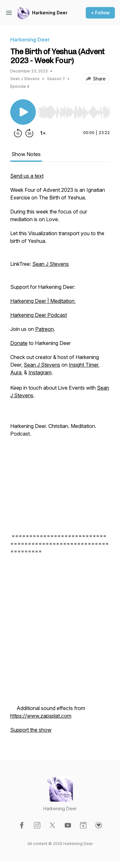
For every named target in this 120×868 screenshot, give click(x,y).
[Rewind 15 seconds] (18, 133)
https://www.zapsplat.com (41, 716)
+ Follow (100, 13)
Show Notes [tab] (26, 154)
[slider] (74, 112)
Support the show (31, 730)
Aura (16, 372)
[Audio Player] (74, 110)
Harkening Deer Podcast (39, 315)
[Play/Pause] (23, 112)
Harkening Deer (50, 13)
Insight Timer (84, 365)
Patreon (44, 329)
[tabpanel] (60, 456)
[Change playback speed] (43, 133)
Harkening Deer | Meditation (43, 301)
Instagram (40, 372)
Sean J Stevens (51, 264)
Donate (19, 343)
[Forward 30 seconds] (29, 133)
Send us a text (27, 176)
